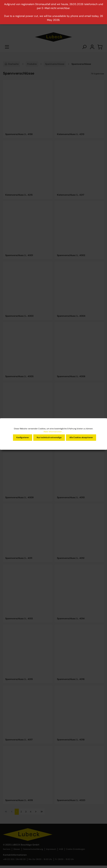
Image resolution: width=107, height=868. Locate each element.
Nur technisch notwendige (49, 437)
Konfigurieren (23, 437)
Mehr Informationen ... (53, 432)
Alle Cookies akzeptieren (81, 437)
